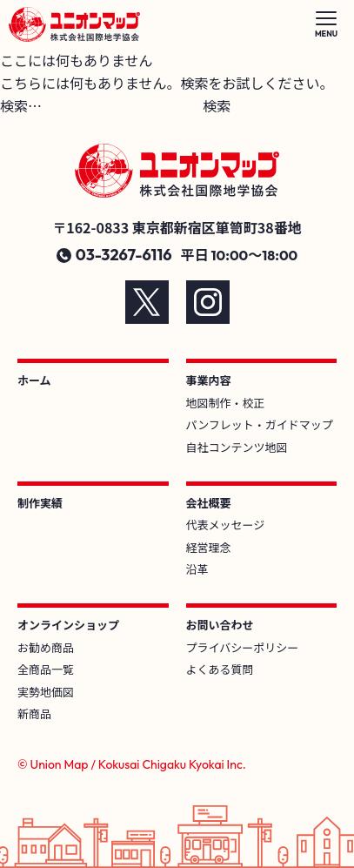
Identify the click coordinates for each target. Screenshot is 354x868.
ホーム (34, 380)
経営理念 (209, 547)
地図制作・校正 (226, 403)
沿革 (197, 569)
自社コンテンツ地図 (237, 447)
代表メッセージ (226, 525)
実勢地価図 (46, 692)
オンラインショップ (68, 625)
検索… (21, 105)
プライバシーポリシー (243, 647)
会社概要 (209, 503)
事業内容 (209, 380)
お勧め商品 (46, 647)
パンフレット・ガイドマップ (260, 424)
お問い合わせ (220, 625)
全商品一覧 (46, 669)
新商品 (34, 713)
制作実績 (40, 503)
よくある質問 (220, 669)
